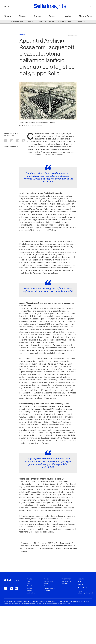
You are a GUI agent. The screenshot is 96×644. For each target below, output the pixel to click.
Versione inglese (72, 35)
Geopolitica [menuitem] (80, 22)
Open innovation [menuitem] (17, 22)
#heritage (40, 126)
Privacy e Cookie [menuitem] (66, 619)
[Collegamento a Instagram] (11, 626)
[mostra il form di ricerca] (91, 6)
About (7, 6)
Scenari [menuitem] (53, 16)
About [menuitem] (79, 619)
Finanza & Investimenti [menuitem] (46, 22)
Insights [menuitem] (68, 16)
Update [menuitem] (8, 16)
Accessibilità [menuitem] (64, 622)
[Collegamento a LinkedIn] (16, 626)
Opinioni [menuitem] (37, 16)
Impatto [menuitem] (31, 22)
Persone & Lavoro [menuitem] (65, 22)
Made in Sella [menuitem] (85, 16)
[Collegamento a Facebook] (6, 626)
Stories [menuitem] (22, 16)
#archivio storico (31, 126)
